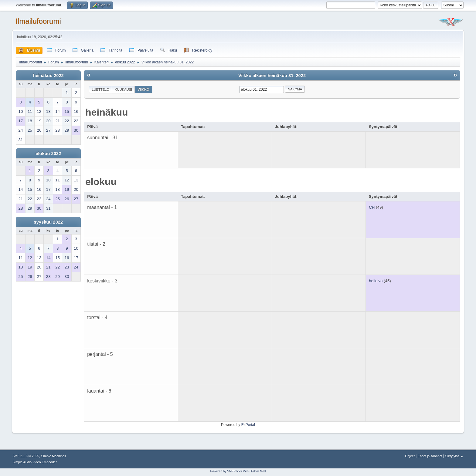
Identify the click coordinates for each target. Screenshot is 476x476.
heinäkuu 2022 (48, 76)
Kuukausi (123, 89)
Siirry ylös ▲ (454, 456)
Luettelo (100, 89)
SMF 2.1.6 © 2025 (26, 456)
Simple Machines (53, 456)
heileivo (376, 281)
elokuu (101, 182)
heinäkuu (107, 112)
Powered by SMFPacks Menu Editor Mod (238, 471)
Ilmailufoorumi (38, 21)
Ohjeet (410, 456)
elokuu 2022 (48, 154)
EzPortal (248, 425)
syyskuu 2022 (48, 222)
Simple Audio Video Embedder (35, 462)
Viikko (143, 89)
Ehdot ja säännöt (430, 456)
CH (372, 207)
